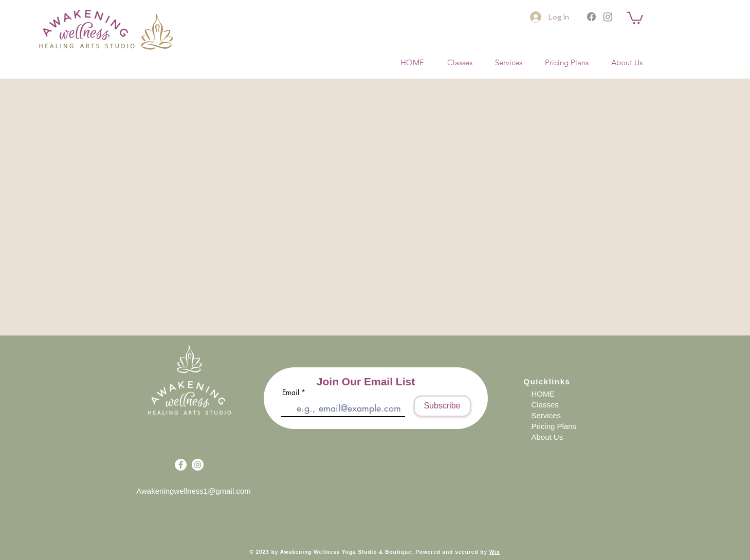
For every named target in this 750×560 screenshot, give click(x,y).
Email (291, 393)
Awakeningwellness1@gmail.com (194, 491)
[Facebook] (591, 17)
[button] (635, 17)
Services (546, 415)
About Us (547, 437)
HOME (543, 394)
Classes (545, 405)
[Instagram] (608, 17)
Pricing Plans (554, 426)
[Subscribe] (442, 406)
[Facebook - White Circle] (181, 465)
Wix (495, 552)
